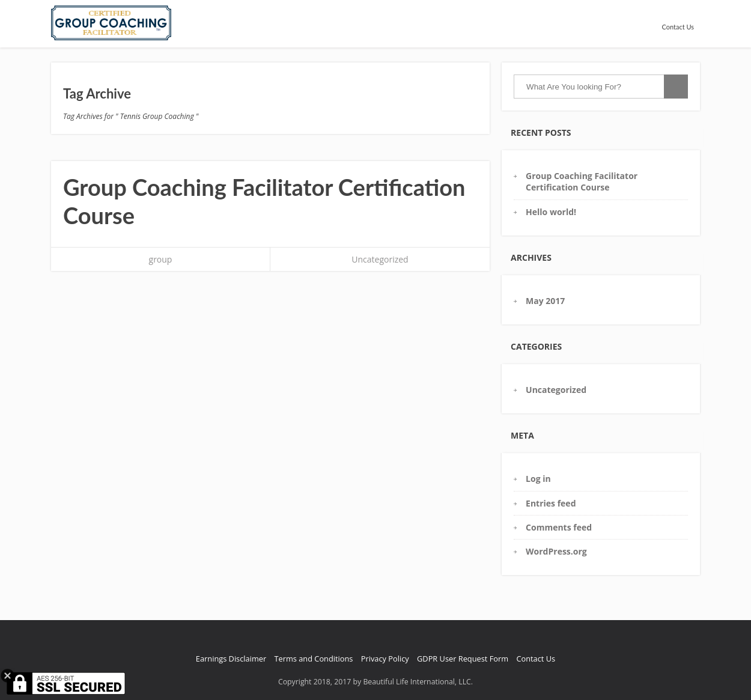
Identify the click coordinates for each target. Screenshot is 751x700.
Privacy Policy (385, 659)
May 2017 (545, 301)
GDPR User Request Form (463, 659)
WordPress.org (556, 551)
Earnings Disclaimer (231, 659)
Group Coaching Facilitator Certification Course (582, 181)
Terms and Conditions (314, 659)
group (161, 259)
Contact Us (678, 27)
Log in (538, 479)
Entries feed (551, 503)
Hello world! (551, 212)
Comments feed (559, 527)
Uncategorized (380, 259)
